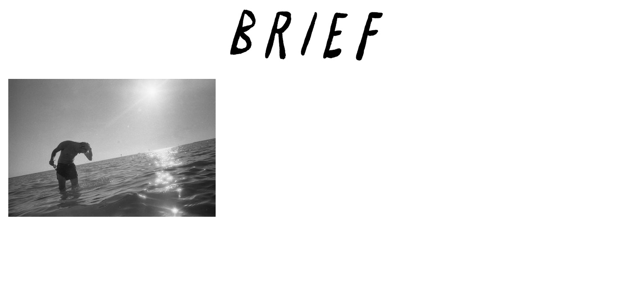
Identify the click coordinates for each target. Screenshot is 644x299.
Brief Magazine (322, 39)
